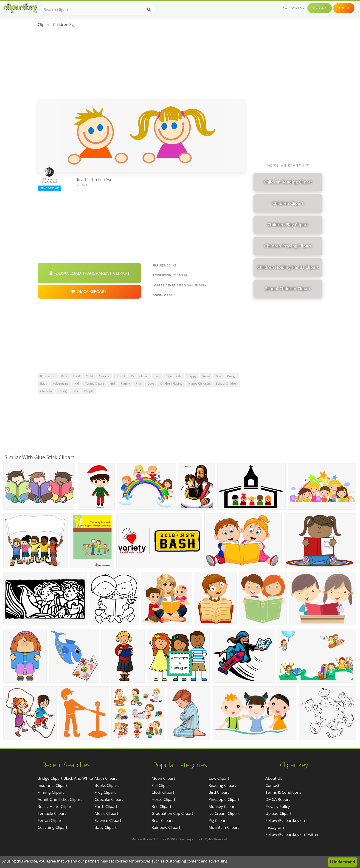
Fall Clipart (161, 785)
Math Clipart (106, 778)
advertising (61, 383)
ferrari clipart (50, 820)
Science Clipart (108, 820)
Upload (320, 8)
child (89, 376)
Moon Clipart (163, 778)
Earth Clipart (106, 806)
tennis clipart (94, 383)
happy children (199, 383)
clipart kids (173, 376)
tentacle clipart (52, 813)
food (76, 376)
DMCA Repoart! (89, 291)
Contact (272, 785)
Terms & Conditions (283, 792)
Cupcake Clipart (109, 799)
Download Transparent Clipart (89, 273)
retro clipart (140, 376)
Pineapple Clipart (224, 799)
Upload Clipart (278, 813)
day (75, 391)
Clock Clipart (163, 792)
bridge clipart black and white (65, 778)
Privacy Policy (278, 806)
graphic (104, 376)
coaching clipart (52, 827)
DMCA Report (278, 799)
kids (64, 376)
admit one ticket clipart (60, 799)
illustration (48, 376)
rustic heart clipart (55, 806)
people (89, 391)
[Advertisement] (142, 64)
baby (44, 383)
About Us (274, 778)
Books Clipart (107, 785)
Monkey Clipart (222, 806)
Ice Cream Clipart (224, 813)
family (125, 383)
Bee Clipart (162, 806)
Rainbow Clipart (166, 827)
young (62, 391)
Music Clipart (106, 813)
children (46, 391)
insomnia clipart (53, 785)
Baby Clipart (106, 827)
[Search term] (98, 10)
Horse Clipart (163, 799)
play (139, 383)
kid (77, 383)
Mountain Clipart (224, 827)
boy (218, 376)
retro (206, 376)
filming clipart (51, 792)
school (120, 376)
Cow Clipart (219, 778)
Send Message (49, 188)
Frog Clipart (105, 792)
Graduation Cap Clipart (172, 813)
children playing (171, 383)
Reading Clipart (222, 785)
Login (344, 8)
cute (151, 383)
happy (192, 376)
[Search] (149, 10)
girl (112, 383)
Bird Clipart (219, 792)
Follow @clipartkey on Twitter (292, 834)
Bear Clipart (162, 820)
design (232, 376)
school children (227, 383)
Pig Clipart (218, 820)
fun (157, 376)
